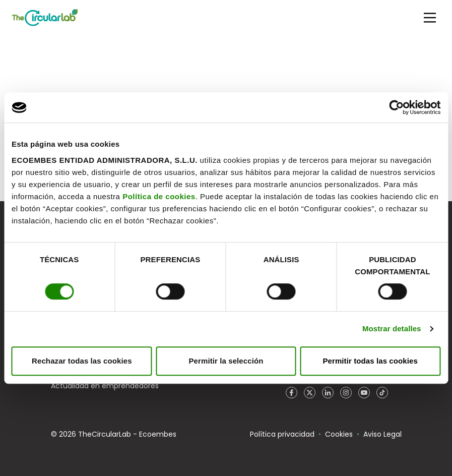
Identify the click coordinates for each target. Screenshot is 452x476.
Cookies (339, 434)
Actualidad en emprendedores (105, 386)
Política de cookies (159, 196)
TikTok (382, 393)
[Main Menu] (430, 18)
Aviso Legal (382, 434)
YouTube (364, 393)
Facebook (292, 393)
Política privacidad (282, 434)
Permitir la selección (226, 361)
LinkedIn (328, 393)
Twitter (310, 393)
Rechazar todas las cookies (82, 361)
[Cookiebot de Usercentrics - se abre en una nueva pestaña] (396, 107)
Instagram (346, 393)
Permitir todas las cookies (370, 361)
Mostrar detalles (392, 329)
